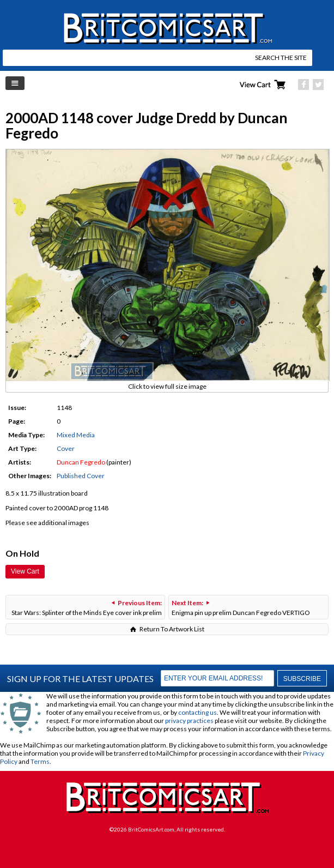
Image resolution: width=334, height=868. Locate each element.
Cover (66, 448)
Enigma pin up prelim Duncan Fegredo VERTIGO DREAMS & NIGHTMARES (241, 609)
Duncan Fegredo (81, 462)
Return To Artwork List (172, 629)
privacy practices (189, 721)
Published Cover (81, 476)
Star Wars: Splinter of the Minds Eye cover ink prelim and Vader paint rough (87, 609)
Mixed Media (76, 435)
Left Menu (15, 83)
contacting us (198, 712)
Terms (40, 761)
